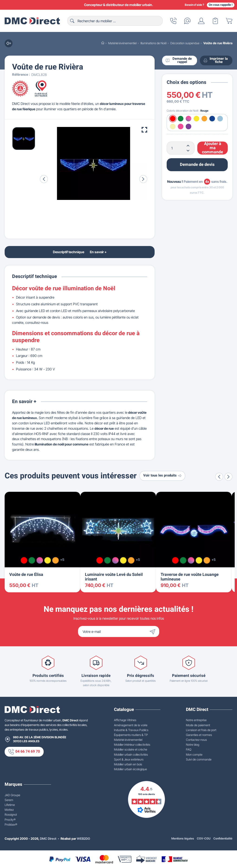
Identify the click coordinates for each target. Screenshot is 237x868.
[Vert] (181, 119)
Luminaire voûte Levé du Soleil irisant (114, 577)
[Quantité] (181, 148)
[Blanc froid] (220, 119)
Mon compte (194, 754)
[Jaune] (196, 119)
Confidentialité (223, 838)
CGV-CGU (204, 838)
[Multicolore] (188, 119)
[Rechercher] (115, 21)
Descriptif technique (69, 252)
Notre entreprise (196, 720)
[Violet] (188, 126)
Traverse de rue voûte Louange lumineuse (190, 577)
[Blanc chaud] (173, 126)
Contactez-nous (196, 740)
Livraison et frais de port (201, 730)
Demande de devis (197, 165)
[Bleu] (212, 119)
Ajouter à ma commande (213, 148)
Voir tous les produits (162, 475)
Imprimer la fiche (216, 60)
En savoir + (98, 252)
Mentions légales (183, 838)
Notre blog (193, 745)
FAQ (189, 749)
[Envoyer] (154, 631)
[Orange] (204, 119)
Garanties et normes (199, 735)
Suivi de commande (199, 759)
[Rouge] (173, 119)
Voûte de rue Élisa (26, 575)
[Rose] (181, 126)
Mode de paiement (198, 725)
